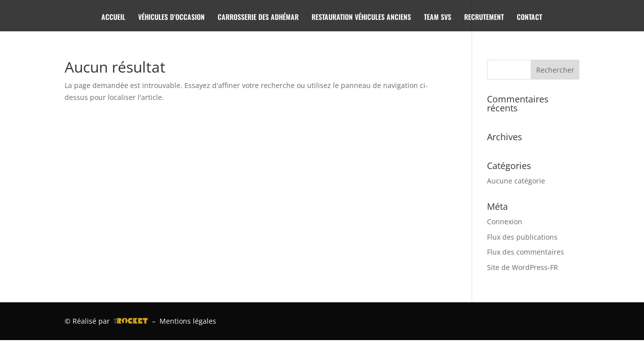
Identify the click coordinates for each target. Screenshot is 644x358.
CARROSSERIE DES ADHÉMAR (258, 18)
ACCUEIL (113, 18)
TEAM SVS (438, 18)
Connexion (505, 222)
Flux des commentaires (525, 252)
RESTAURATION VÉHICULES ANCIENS (361, 18)
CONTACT (529, 18)
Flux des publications (522, 237)
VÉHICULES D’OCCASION (171, 18)
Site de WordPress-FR (523, 267)
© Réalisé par (106, 321)
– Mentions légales (182, 321)
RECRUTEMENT (484, 18)
